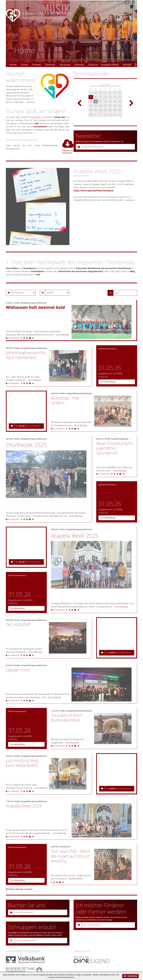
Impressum (109, 2)
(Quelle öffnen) (76, 879)
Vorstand (65, 65)
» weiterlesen (31, 102)
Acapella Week (110, 65)
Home (13, 65)
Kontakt (79, 65)
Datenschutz (121, 2)
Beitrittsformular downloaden (66, 146)
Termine (50, 65)
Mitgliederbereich (96, 2)
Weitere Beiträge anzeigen (19, 889)
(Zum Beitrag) (62, 335)
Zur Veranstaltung (108, 382)
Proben (37, 65)
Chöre (24, 65)
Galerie (93, 65)
